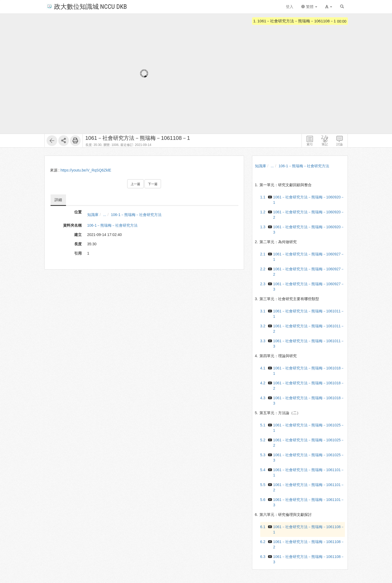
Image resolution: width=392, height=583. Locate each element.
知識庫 (93, 215)
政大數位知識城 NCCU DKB (87, 6)
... (105, 215)
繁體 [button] (309, 7)
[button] (329, 7)
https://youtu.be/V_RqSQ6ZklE (86, 170)
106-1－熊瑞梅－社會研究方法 (136, 215)
